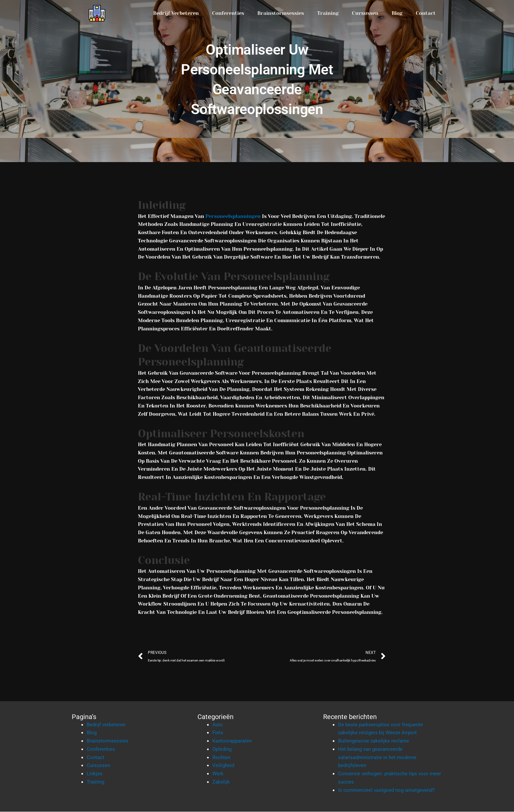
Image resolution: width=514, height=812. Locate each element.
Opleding (222, 749)
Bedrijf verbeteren (176, 13)
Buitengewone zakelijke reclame (374, 741)
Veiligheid (223, 766)
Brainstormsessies (281, 13)
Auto (218, 725)
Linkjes (95, 774)
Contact (426, 13)
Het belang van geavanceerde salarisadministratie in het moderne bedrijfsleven (377, 758)
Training (328, 13)
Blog (397, 13)
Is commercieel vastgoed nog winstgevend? (386, 791)
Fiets (218, 733)
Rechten (221, 758)
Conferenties (228, 13)
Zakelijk (221, 782)
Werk (218, 774)
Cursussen (365, 13)
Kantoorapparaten (232, 741)
